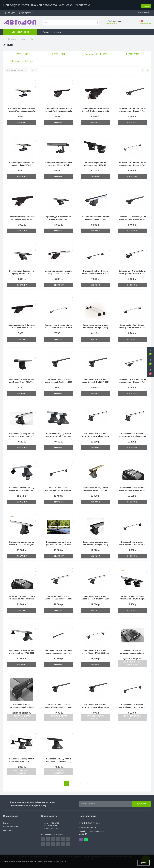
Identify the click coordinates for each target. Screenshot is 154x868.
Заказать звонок (111, 22)
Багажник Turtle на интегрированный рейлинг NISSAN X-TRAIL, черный (22, 706)
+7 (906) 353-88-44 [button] (89, 822)
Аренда (46, 31)
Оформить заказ (145, 22)
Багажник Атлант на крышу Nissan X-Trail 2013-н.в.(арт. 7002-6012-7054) (22, 489)
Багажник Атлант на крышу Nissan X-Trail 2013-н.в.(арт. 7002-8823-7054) (132, 598)
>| (87, 782)
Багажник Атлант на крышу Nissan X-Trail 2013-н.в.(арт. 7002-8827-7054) (22, 543)
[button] (10, 12)
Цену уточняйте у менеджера (132, 662)
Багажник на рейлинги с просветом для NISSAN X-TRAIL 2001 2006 (95, 164)
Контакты (57, 31)
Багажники (12, 38)
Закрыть (146, 4)
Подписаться (141, 803)
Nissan (22, 38)
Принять (143, 863)
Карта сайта (8, 829)
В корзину (22, 121)
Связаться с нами (11, 825)
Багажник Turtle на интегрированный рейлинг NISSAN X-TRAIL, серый (132, 652)
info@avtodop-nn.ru (88, 826)
